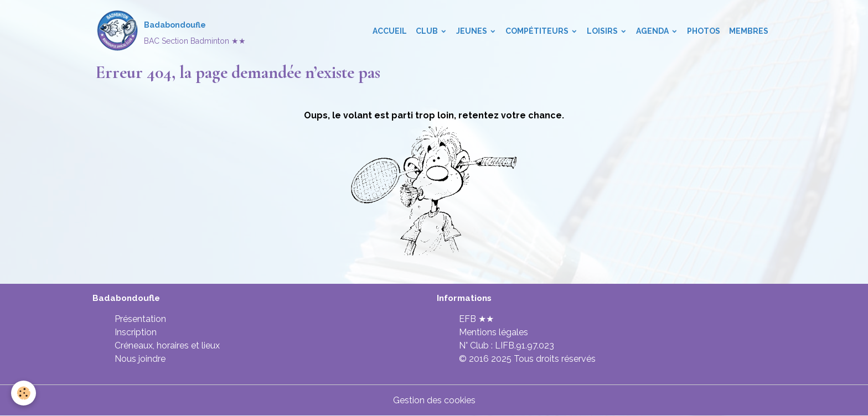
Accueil (390, 31)
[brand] (170, 31)
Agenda (653, 31)
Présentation (140, 319)
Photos (704, 31)
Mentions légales (494, 332)
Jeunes (472, 31)
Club (428, 31)
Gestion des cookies (434, 400)
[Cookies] (24, 393)
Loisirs (603, 31)
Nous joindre (140, 359)
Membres (749, 31)
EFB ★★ (476, 319)
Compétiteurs (538, 31)
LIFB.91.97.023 (525, 345)
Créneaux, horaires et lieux (167, 345)
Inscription (136, 332)
